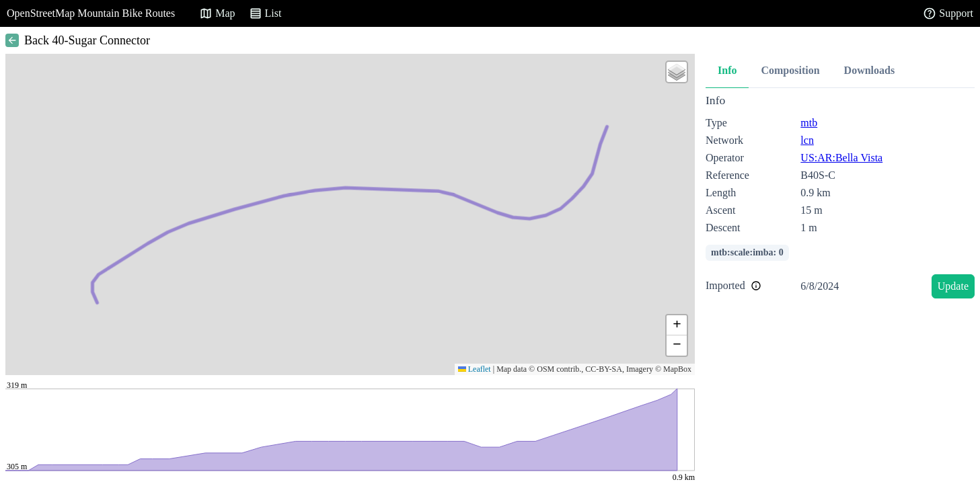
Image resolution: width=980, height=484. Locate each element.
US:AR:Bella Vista (841, 158)
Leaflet (475, 369)
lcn (807, 140)
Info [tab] (727, 70)
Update (953, 286)
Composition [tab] (790, 70)
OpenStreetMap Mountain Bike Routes (91, 13)
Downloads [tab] (870, 70)
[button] (677, 72)
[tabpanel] (840, 199)
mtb (809, 123)
